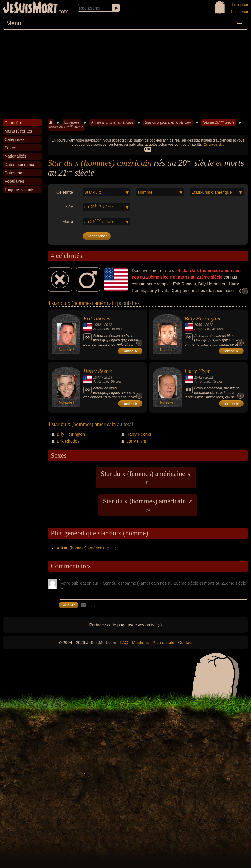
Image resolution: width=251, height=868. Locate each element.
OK (148, 149)
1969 (198, 325)
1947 (97, 377)
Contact (185, 643)
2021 (209, 377)
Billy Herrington (202, 319)
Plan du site (164, 643)
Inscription (240, 5)
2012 (108, 325)
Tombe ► (130, 351)
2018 (209, 325)
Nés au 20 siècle (219, 122)
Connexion (240, 12)
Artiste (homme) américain (112, 122)
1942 (198, 377)
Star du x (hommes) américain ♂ (148, 505)
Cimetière (72, 122)
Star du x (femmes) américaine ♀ (147, 477)
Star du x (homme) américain (168, 122)
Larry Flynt (197, 371)
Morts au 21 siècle (66, 127)
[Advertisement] (125, 74)
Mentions (140, 643)
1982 (97, 325)
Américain (101, 329)
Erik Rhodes (97, 319)
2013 (108, 377)
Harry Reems (98, 371)
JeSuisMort (30, 8)
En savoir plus (214, 145)
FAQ (124, 643)
